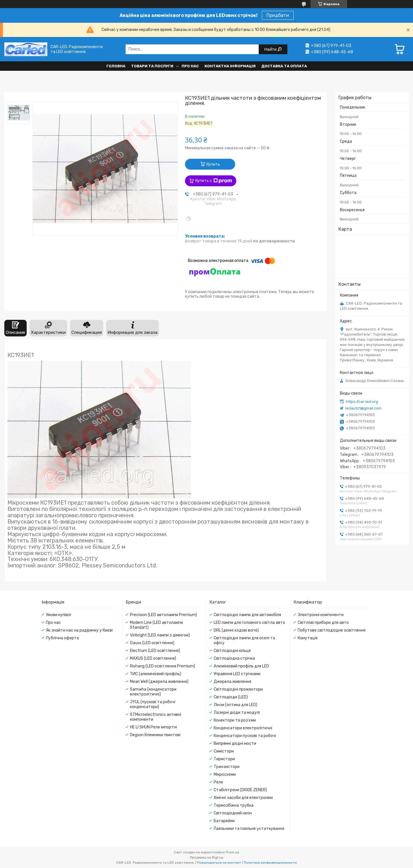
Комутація (308, 638)
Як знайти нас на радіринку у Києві (79, 630)
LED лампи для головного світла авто (249, 623)
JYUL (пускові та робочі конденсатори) (153, 704)
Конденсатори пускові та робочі (245, 736)
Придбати (278, 15)
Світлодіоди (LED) (231, 697)
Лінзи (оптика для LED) (235, 705)
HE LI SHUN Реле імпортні (153, 727)
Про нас (190, 66)
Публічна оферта (62, 638)
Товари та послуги (152, 66)
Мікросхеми (225, 774)
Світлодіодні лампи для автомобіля (247, 615)
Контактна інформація (230, 66)
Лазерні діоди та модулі (237, 713)
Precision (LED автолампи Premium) (163, 615)
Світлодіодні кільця (232, 651)
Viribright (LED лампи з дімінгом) (160, 635)
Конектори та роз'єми (235, 720)
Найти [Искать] (271, 49)
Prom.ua (232, 852)
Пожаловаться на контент (219, 863)
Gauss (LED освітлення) (152, 643)
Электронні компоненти (321, 615)
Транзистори (227, 767)
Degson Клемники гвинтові (155, 735)
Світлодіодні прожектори (238, 689)
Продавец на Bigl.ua (206, 857)
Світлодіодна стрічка (234, 658)
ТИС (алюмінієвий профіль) (156, 674)
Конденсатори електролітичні (243, 728)
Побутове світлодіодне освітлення (332, 630)
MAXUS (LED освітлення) (153, 658)
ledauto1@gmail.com (363, 408)
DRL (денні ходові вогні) (236, 630)
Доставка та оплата (284, 66)
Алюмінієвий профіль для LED (241, 666)
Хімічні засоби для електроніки (243, 798)
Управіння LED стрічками (237, 674)
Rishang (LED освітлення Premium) (162, 666)
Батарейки (224, 821)
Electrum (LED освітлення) (155, 651)
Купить (213, 164)
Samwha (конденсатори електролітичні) (153, 692)
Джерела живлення (232, 682)
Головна (116, 66)
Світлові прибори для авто (323, 623)
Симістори (224, 751)
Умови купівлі (59, 615)
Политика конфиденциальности (270, 863)
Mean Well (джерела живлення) (159, 682)
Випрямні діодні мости (235, 743)
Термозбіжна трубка (234, 805)
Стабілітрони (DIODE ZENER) (240, 790)
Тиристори (224, 759)
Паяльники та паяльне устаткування (249, 829)
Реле (218, 782)
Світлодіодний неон (233, 813)
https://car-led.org (362, 402)
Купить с (214, 181)
